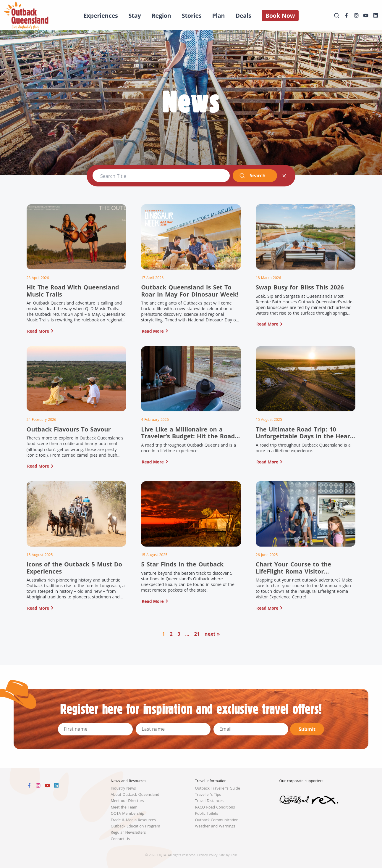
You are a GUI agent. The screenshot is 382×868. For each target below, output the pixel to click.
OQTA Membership (128, 813)
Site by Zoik (228, 855)
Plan (219, 16)
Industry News (123, 788)
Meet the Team (124, 807)
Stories (192, 16)
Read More (38, 331)
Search (252, 175)
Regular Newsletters (128, 832)
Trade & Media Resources (133, 820)
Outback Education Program (136, 826)
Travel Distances (209, 801)
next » (212, 634)
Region (161, 16)
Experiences (101, 16)
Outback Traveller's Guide (218, 788)
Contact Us (120, 839)
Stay (135, 16)
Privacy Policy (207, 855)
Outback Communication (217, 820)
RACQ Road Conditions (215, 807)
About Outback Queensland (135, 794)
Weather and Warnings (215, 826)
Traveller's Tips (208, 794)
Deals (243, 16)
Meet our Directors (128, 801)
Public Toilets (207, 813)
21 (197, 634)
